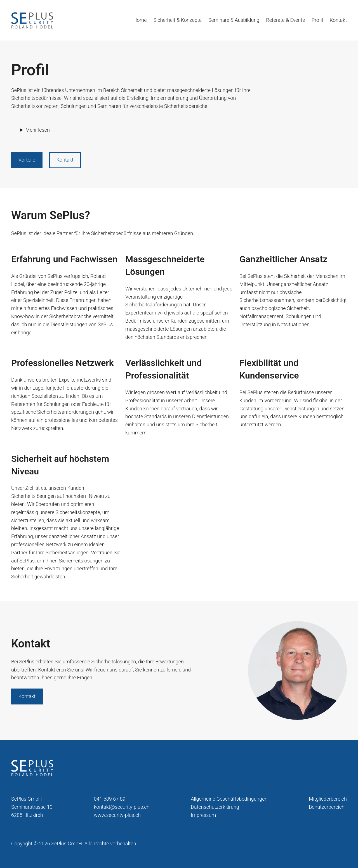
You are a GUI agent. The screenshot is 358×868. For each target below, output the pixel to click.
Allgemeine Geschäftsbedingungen (229, 799)
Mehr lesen (38, 130)
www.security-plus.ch (117, 815)
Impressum (203, 815)
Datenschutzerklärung (215, 807)
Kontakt (65, 160)
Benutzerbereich (327, 807)
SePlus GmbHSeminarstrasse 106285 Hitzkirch (32, 807)
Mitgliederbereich (328, 799)
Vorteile (27, 160)
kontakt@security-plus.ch (122, 807)
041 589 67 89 (110, 799)
